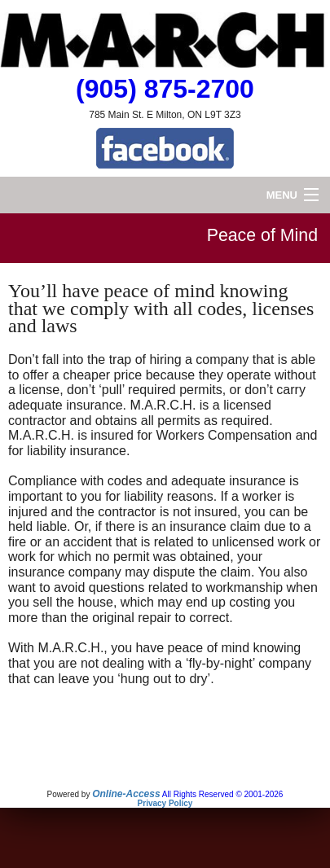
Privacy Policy (165, 803)
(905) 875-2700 (165, 89)
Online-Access (126, 794)
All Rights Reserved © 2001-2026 (223, 794)
